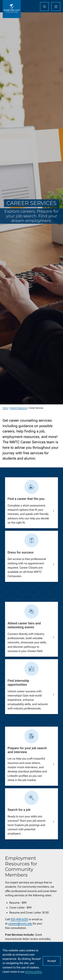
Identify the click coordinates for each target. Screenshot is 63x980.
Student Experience (19, 408)
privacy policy (33, 972)
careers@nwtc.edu (20, 923)
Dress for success (21, 552)
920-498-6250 (19, 919)
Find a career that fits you (26, 499)
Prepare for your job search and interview (27, 750)
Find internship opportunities (18, 683)
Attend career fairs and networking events (24, 625)
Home (5, 408)
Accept (52, 961)
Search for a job (19, 810)
